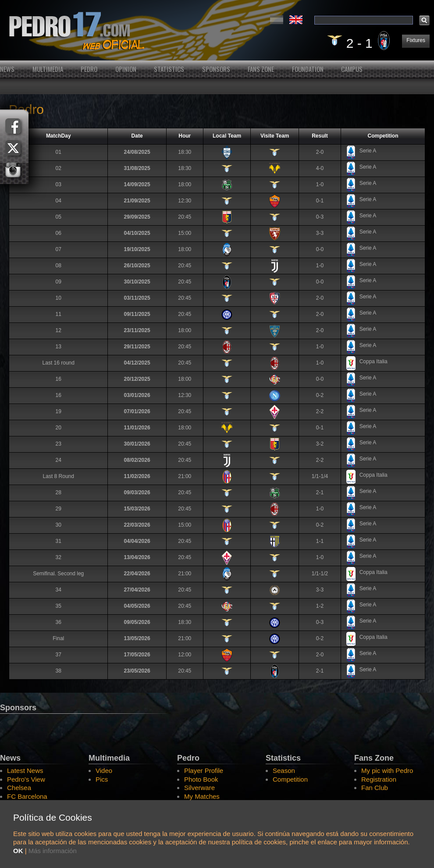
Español (277, 20)
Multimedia (48, 69)
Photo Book (201, 779)
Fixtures (416, 40)
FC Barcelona (27, 796)
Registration (379, 779)
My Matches (202, 796)
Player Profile (204, 771)
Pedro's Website (217, 30)
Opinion (126, 69)
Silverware (199, 788)
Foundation (308, 69)
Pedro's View (26, 779)
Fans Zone (261, 69)
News (7, 69)
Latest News (25, 771)
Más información (53, 851)
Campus (352, 69)
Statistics (169, 69)
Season (284, 771)
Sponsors (216, 69)
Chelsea (19, 788)
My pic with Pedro (387, 771)
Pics (102, 779)
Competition (290, 779)
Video (104, 771)
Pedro (89, 69)
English (296, 20)
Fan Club (375, 788)
